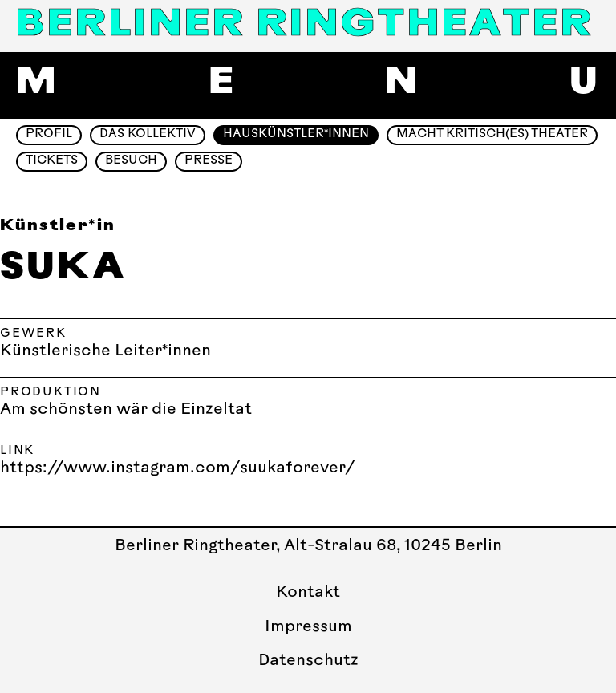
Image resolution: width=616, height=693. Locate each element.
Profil (49, 134)
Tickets (52, 161)
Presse (209, 161)
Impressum (308, 627)
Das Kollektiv (148, 134)
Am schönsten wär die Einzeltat (126, 410)
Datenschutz (308, 661)
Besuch (131, 161)
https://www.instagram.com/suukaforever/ (178, 468)
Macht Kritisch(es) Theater (492, 134)
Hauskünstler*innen (296, 134)
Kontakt (308, 593)
